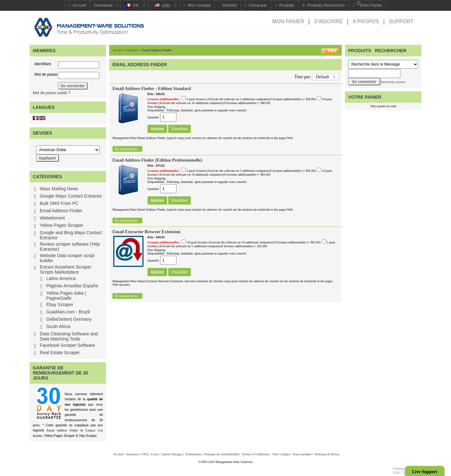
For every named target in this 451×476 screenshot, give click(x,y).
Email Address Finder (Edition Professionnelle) (157, 160)
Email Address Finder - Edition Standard (152, 89)
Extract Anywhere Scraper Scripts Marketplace (66, 269)
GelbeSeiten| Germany (69, 319)
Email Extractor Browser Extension (147, 232)
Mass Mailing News (59, 189)
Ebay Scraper (60, 304)
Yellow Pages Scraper (61, 225)
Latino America (61, 278)
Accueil (118, 50)
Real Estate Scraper (60, 353)
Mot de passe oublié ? (51, 93)
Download (103, 5)
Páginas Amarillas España (72, 286)
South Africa (58, 326)
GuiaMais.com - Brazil (68, 312)
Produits (132, 50)
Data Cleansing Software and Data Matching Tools (69, 336)
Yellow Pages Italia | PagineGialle (66, 296)
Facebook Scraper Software (68, 345)
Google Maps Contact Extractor (71, 196)
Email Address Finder (61, 211)
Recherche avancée (393, 82)
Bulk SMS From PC (59, 203)
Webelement (52, 218)
